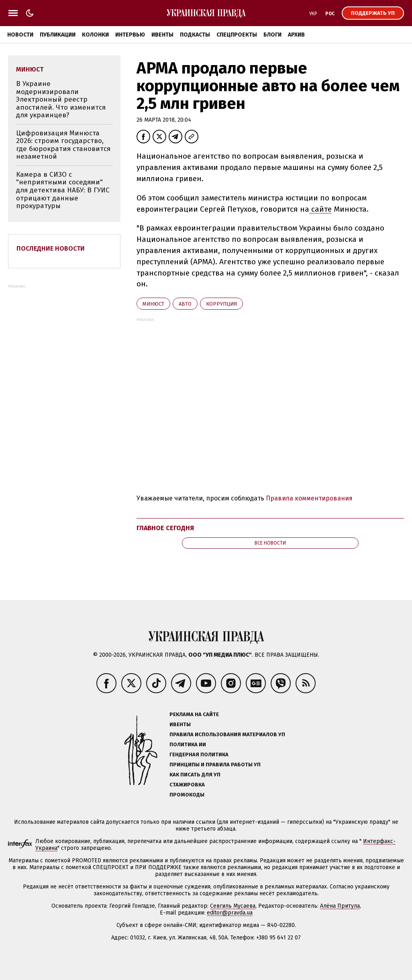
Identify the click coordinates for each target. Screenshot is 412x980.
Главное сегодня (165, 528)
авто (185, 304)
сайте (320, 209)
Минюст (153, 304)
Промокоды (187, 795)
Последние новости (51, 248)
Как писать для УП (195, 775)
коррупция (221, 304)
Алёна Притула (340, 906)
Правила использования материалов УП (227, 734)
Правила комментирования (309, 498)
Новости (20, 35)
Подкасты (195, 35)
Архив (296, 35)
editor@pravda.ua (230, 913)
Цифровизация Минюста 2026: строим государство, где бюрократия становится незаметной (63, 145)
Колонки (95, 35)
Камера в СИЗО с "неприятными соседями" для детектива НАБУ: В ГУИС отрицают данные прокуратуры (63, 190)
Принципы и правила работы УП (215, 765)
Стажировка (187, 785)
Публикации (58, 35)
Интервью (130, 35)
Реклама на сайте (194, 714)
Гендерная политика (199, 754)
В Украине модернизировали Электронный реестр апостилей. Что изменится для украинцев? (61, 99)
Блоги (272, 35)
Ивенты (162, 35)
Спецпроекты (237, 35)
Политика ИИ (188, 744)
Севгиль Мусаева (233, 906)
